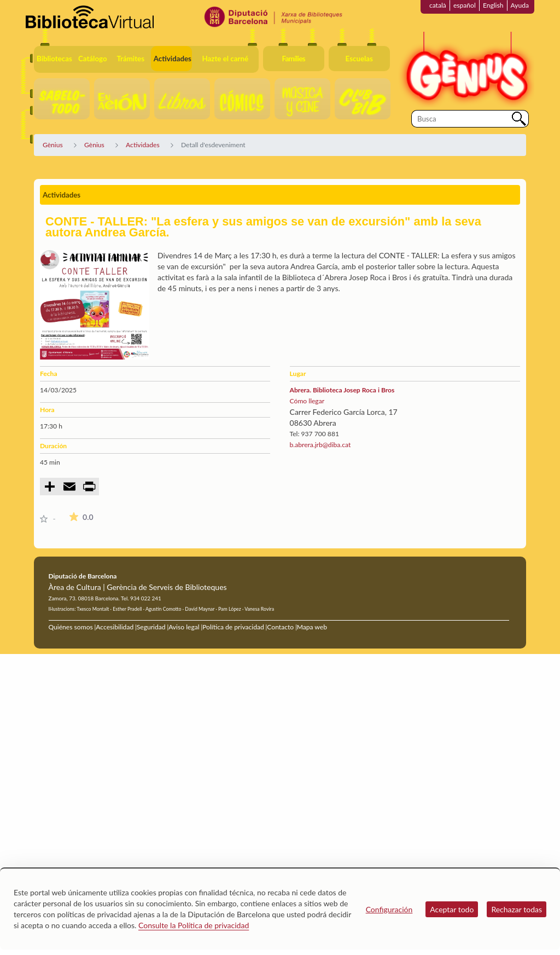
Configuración (389, 909)
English (493, 5)
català (438, 5)
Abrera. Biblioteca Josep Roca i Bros (342, 390)
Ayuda (520, 5)
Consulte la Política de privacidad (194, 925)
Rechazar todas (517, 909)
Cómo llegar (307, 401)
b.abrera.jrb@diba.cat (320, 445)
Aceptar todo (452, 909)
